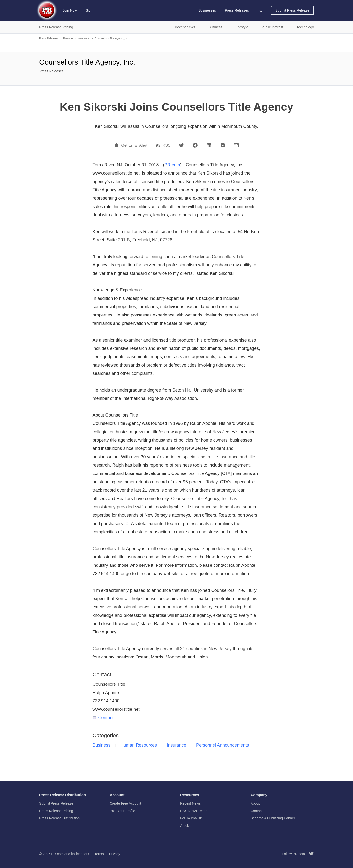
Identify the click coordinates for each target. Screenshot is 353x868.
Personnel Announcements (222, 745)
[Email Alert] (117, 145)
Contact (103, 718)
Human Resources (139, 745)
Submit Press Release (292, 10)
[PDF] (223, 145)
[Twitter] (181, 145)
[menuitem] (260, 10)
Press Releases (49, 38)
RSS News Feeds (194, 811)
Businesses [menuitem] (207, 10)
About (255, 803)
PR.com (172, 165)
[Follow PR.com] (309, 854)
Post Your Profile (123, 811)
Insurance (84, 38)
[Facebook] (195, 145)
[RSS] (159, 145)
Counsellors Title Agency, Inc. (112, 38)
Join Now (70, 10)
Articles (186, 826)
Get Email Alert (134, 145)
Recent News (190, 803)
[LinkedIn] (209, 145)
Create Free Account (126, 803)
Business (102, 745)
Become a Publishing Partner (273, 818)
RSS (167, 145)
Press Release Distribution (59, 818)
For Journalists (191, 818)
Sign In (91, 10)
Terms (99, 854)
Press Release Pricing (56, 811)
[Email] (236, 145)
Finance (68, 38)
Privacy (114, 854)
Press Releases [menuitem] (237, 10)
